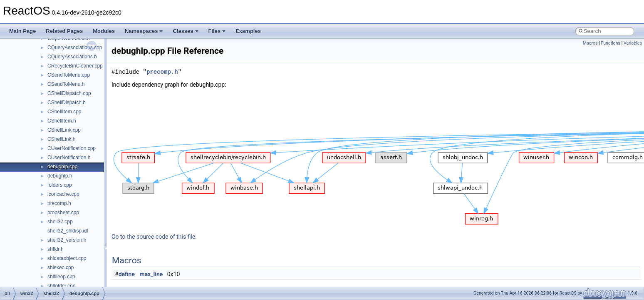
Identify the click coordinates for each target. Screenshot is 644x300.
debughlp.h (60, 176)
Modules (104, 31)
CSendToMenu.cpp (69, 75)
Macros (590, 43)
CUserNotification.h (69, 157)
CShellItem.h (62, 121)
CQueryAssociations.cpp (75, 47)
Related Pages (64, 31)
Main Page (22, 31)
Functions (611, 43)
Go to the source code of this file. (154, 237)
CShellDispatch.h (67, 102)
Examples (248, 31)
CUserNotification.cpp (72, 148)
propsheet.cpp (63, 212)
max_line (151, 274)
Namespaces (144, 31)
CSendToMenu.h (66, 84)
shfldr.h (56, 249)
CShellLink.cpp (64, 130)
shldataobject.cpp (67, 258)
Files (217, 31)
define (127, 274)
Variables (633, 43)
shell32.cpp (60, 222)
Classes (185, 31)
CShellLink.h (61, 139)
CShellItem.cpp (64, 112)
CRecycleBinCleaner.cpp (75, 66)
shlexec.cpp (61, 267)
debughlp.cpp (62, 167)
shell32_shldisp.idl (68, 231)
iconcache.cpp (63, 194)
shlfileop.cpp (61, 277)
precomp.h (59, 203)
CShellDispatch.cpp (69, 93)
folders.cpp (60, 185)
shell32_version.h (67, 240)
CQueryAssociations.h (72, 57)
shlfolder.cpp (61, 286)
